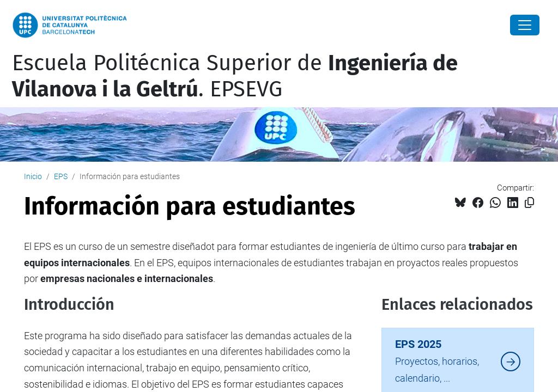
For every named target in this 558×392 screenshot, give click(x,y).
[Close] (525, 25)
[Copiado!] (529, 203)
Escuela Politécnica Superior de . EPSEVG (235, 76)
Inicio (33, 176)
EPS (61, 176)
